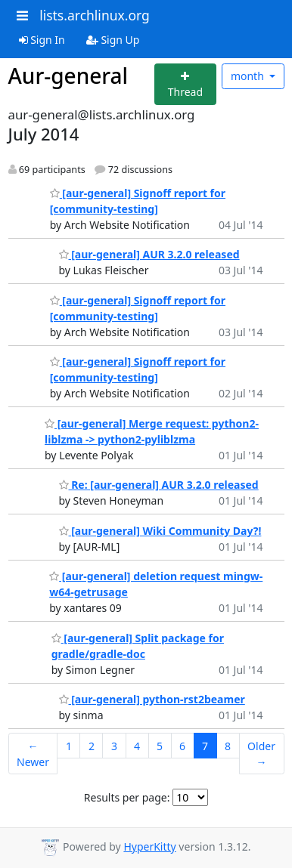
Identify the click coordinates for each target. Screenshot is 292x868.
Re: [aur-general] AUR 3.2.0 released (159, 485)
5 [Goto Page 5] (160, 746)
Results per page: (127, 797)
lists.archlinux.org (95, 15)
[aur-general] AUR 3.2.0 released (149, 254)
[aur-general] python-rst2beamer (152, 699)
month (249, 76)
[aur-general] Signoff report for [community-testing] (138, 369)
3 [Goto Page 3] (114, 746)
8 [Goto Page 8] (228, 746)
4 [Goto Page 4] (137, 746)
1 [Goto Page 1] (69, 746)
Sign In (42, 40)
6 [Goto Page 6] (182, 746)
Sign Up (113, 40)
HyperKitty (149, 846)
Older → (261, 754)
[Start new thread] (186, 84)
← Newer (33, 754)
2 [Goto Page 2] (92, 746)
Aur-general (68, 76)
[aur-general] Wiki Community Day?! (160, 531)
